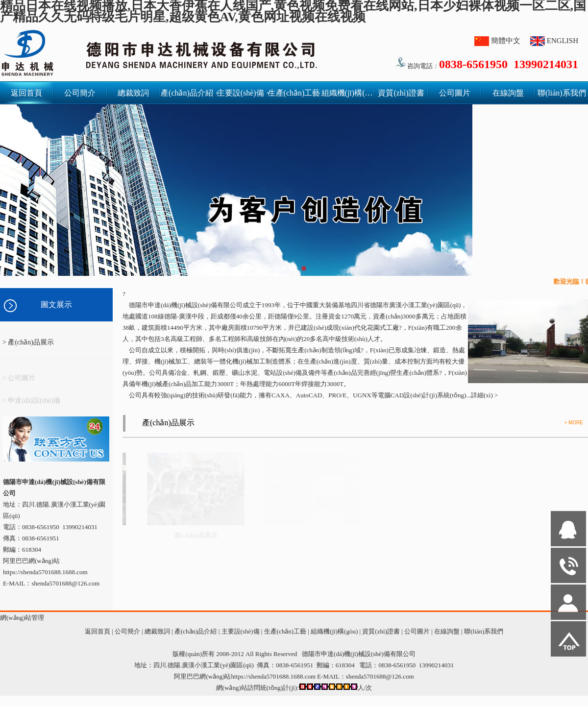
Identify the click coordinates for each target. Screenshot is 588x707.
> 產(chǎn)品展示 (28, 342)
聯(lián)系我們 (562, 93)
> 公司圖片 (19, 381)
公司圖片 (455, 93)
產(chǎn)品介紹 (187, 93)
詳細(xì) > (484, 395)
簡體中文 (506, 41)
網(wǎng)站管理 (22, 618)
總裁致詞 (133, 93)
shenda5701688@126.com (380, 676)
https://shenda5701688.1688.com (45, 572)
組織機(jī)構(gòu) (348, 93)
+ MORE (574, 423)
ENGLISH (563, 41)
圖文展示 (56, 305)
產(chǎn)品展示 (168, 423)
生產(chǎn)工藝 (294, 93)
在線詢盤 (508, 93)
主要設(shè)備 (242, 93)
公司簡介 (80, 93)
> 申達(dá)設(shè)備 (31, 403)
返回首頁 (26, 93)
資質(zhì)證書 (401, 93)
